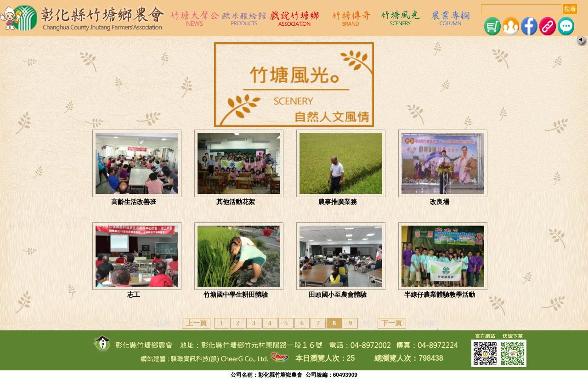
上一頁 (196, 323)
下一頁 (392, 323)
